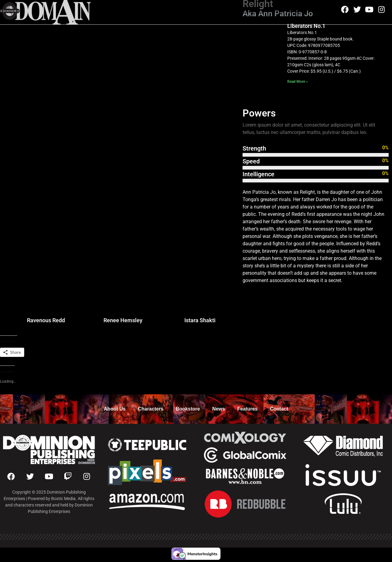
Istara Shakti (200, 320)
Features (248, 409)
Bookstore (188, 409)
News (219, 409)
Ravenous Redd (46, 320)
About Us (115, 409)
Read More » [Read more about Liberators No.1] (298, 82)
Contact (279, 409)
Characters (151, 409)
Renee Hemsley (123, 320)
